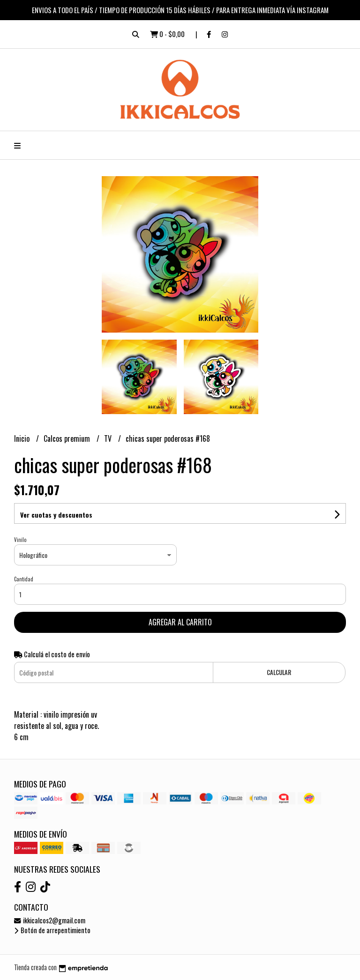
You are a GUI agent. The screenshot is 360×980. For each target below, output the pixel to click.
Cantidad (24, 579)
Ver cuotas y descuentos (56, 515)
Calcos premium (68, 438)
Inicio (23, 438)
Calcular (279, 672)
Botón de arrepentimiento (52, 930)
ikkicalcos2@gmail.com (50, 920)
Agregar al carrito (180, 622)
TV (109, 438)
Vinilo (20, 540)
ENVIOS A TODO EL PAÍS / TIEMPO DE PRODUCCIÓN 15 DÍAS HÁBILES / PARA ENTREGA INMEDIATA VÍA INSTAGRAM (180, 10)
